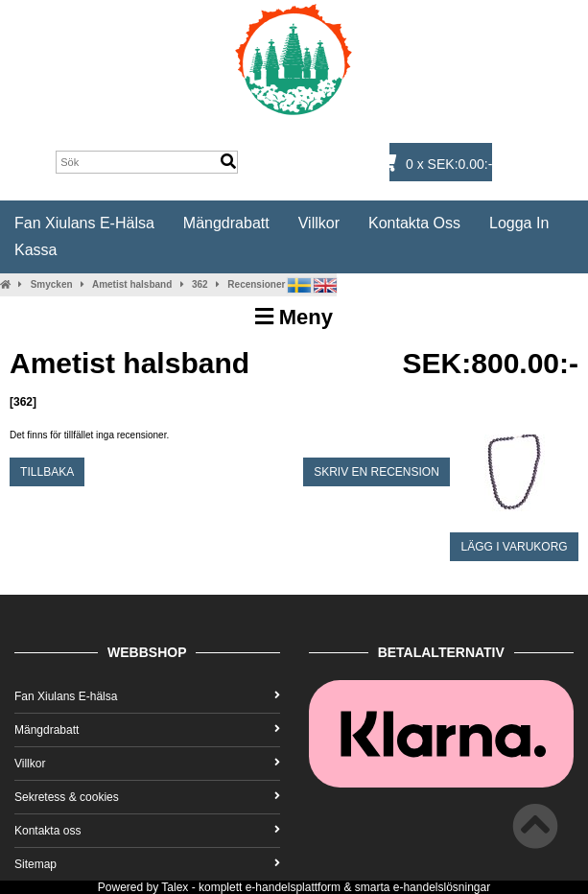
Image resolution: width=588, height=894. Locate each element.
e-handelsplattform (293, 887)
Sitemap (147, 864)
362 (200, 284)
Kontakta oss (414, 223)
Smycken (52, 284)
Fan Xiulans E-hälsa (84, 223)
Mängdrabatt (226, 223)
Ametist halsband (132, 284)
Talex (175, 887)
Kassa (35, 250)
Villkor (319, 223)
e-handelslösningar (442, 887)
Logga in (519, 223)
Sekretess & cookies (147, 797)
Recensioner (256, 284)
